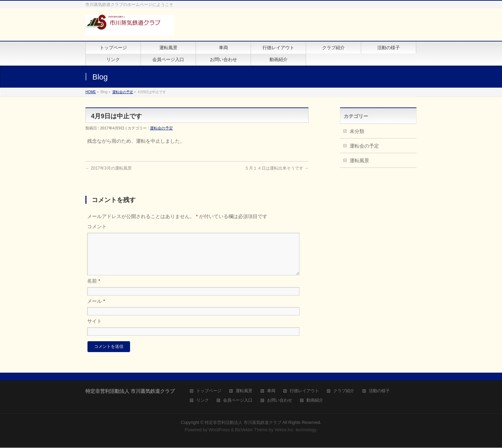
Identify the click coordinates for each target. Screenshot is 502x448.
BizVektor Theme (251, 430)
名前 (94, 289)
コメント (97, 226)
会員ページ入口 (238, 401)
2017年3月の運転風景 (109, 168)
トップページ (209, 391)
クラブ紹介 (344, 391)
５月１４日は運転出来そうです (277, 168)
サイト (94, 329)
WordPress (219, 430)
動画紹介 (315, 401)
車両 (271, 391)
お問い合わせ (280, 401)
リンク (203, 401)
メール (96, 309)
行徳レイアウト (304, 391)
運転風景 (359, 160)
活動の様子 (379, 391)
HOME (91, 92)
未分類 (357, 131)
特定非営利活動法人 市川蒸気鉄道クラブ (243, 423)
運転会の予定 (123, 92)
